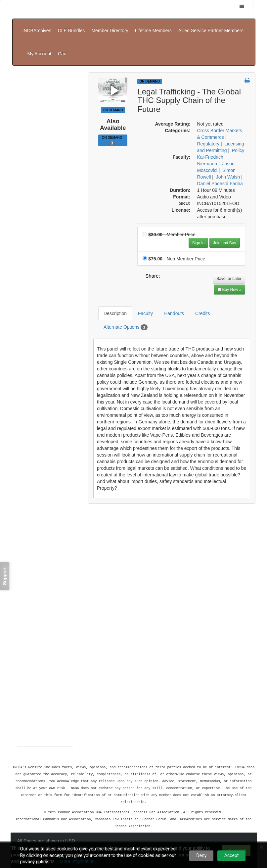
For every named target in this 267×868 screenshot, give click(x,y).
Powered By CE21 (38, 831)
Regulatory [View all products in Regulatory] (208, 124)
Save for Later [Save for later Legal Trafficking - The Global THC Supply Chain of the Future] (229, 259)
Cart (245, 39)
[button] (247, 61)
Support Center (34, 825)
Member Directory (110, 26)
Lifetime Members (153, 26)
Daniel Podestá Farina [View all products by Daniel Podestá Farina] (220, 164)
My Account (222, 39)
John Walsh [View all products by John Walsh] (228, 157)
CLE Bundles (71, 26)
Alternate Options (121, 302)
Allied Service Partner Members (211, 26)
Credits (198, 289)
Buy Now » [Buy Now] (229, 270)
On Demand (113, 121)
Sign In (198, 223)
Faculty (140, 289)
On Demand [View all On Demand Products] (150, 61)
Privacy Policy (70, 825)
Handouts (169, 289)
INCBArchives (37, 26)
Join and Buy (224, 223)
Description (110, 289)
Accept (232, 855)
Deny (201, 855)
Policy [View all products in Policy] (238, 131)
